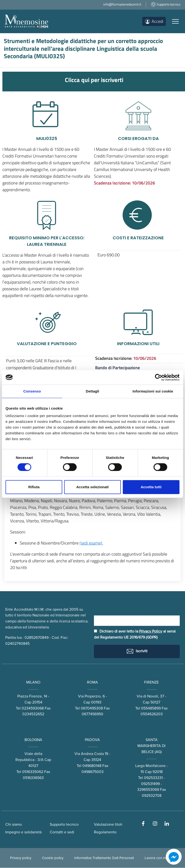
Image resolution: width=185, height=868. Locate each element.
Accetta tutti (151, 487)
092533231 (153, 778)
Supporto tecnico (64, 825)
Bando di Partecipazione (117, 368)
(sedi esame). (91, 543)
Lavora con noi (156, 858)
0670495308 (92, 708)
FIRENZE (151, 682)
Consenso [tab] (32, 391)
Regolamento (105, 832)
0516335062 (33, 772)
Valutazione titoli (108, 825)
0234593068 (33, 708)
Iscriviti (137, 651)
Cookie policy (53, 858)
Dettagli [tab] (92, 391)
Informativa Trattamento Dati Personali (104, 858)
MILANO (33, 682)
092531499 (150, 784)
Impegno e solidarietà (23, 832)
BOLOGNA (33, 740)
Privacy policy (21, 858)
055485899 (151, 708)
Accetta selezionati (92, 487)
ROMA (92, 682)
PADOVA (92, 740)
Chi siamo (14, 825)
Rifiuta (34, 487)
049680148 (92, 766)
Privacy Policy (151, 632)
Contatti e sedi (62, 832)
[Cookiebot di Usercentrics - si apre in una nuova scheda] (158, 377)
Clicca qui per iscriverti (94, 80)
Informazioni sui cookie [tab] (153, 391)
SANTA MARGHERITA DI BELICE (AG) (151, 746)
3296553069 (148, 790)
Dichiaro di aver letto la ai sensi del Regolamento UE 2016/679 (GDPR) (135, 635)
